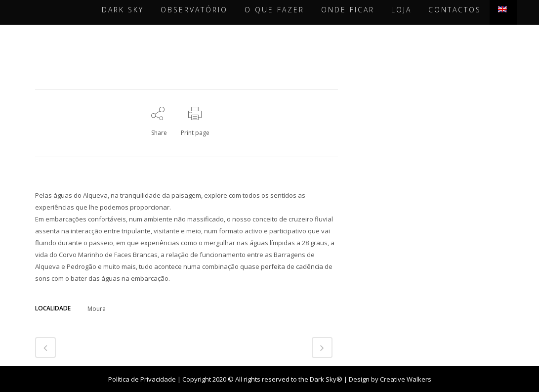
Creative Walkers (406, 379)
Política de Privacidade (142, 379)
